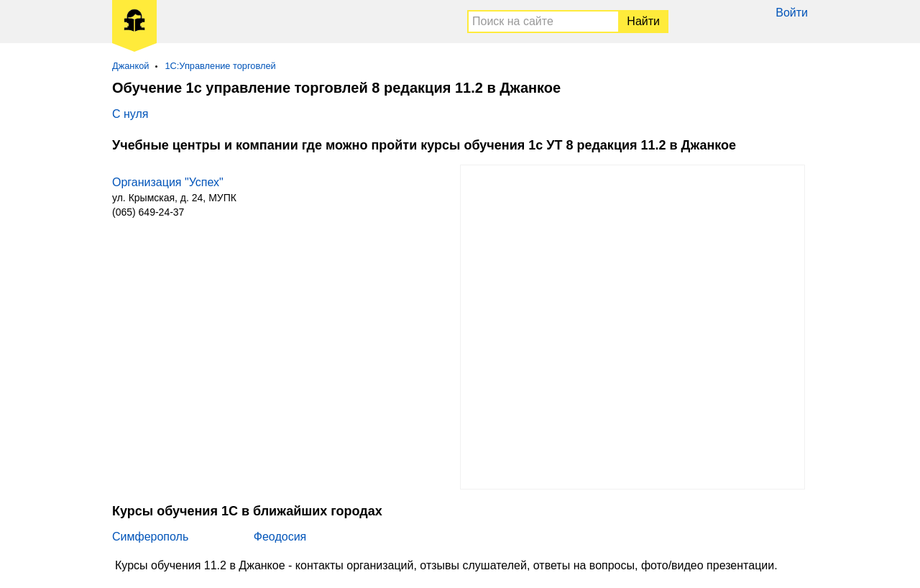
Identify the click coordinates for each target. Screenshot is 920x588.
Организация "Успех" (168, 182)
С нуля (130, 114)
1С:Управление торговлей (220, 66)
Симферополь (150, 537)
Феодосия (280, 537)
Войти (792, 13)
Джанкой (130, 66)
